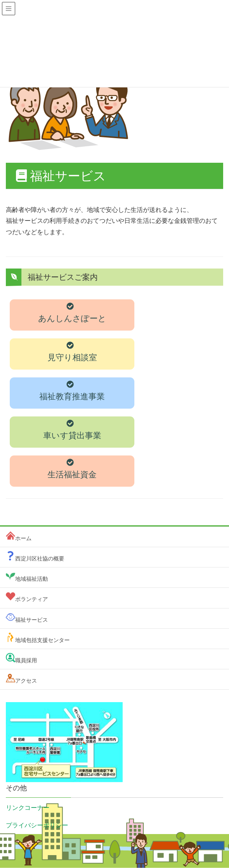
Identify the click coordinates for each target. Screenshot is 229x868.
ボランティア (32, 599)
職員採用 (26, 660)
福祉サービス (32, 620)
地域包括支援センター (42, 640)
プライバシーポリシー (37, 825)
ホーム (23, 538)
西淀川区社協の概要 (40, 559)
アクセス (26, 681)
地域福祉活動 (32, 579)
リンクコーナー (28, 808)
